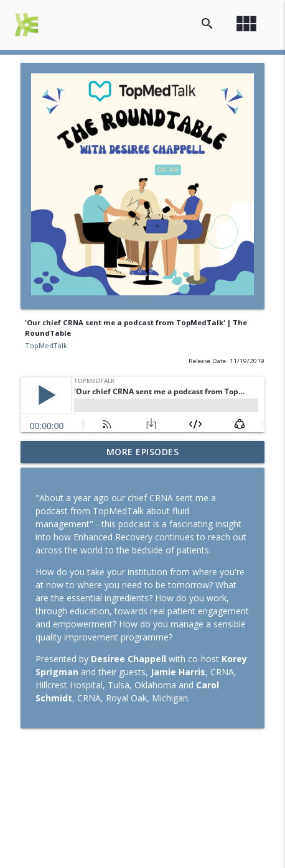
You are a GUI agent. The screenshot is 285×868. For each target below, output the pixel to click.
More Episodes (143, 452)
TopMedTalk (46, 345)
